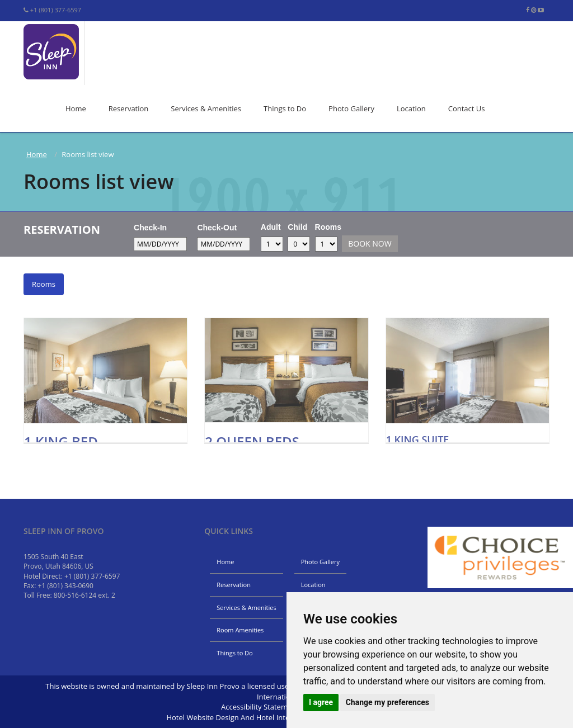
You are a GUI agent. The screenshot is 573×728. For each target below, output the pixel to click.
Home (76, 108)
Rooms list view (99, 181)
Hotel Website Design (202, 717)
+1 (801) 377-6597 (56, 10)
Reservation (129, 108)
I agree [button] (321, 702)
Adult (271, 227)
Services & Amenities (206, 108)
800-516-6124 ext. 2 (84, 595)
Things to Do (285, 108)
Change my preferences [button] (388, 702)
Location (411, 108)
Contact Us (467, 108)
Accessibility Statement (260, 707)
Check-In (150, 228)
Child (297, 227)
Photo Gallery (351, 108)
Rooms (328, 227)
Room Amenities (240, 630)
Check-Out (217, 228)
